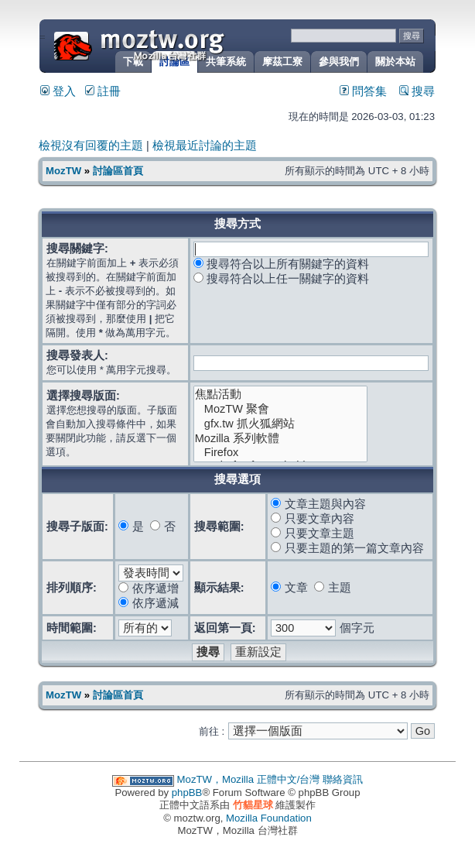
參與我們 (339, 62)
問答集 (363, 91)
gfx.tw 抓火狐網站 (281, 424)
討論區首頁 (118, 171)
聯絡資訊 (343, 779)
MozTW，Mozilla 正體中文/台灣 (249, 779)
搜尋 (417, 91)
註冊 (103, 91)
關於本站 (395, 62)
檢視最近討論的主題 (205, 146)
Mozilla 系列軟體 (281, 439)
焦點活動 (281, 395)
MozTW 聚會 (281, 409)
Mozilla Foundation (269, 818)
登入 (58, 91)
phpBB (187, 793)
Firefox (281, 453)
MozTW (176, 45)
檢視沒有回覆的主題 (91, 146)
